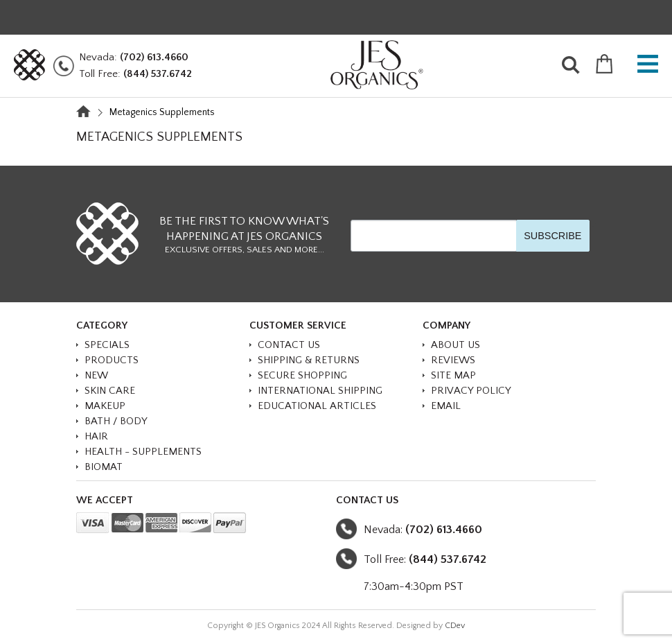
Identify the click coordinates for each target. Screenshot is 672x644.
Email (446, 406)
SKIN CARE (110, 391)
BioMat (104, 467)
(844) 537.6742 (158, 74)
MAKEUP (105, 406)
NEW (96, 375)
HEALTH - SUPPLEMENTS (143, 452)
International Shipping (320, 391)
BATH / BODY (116, 421)
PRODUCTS (112, 360)
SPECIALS (107, 345)
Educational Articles (317, 406)
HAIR (96, 436)
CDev (455, 626)
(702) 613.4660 (154, 57)
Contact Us (289, 345)
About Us (456, 345)
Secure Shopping (302, 375)
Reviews (453, 360)
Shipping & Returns (309, 360)
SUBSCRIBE (552, 236)
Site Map (453, 375)
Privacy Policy (471, 391)
